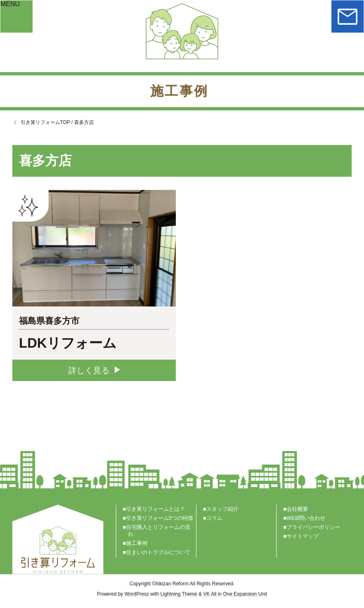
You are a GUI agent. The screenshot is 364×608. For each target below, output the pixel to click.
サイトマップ (303, 536)
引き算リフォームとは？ (155, 509)
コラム (214, 518)
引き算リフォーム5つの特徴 (160, 518)
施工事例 (137, 543)
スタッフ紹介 (222, 509)
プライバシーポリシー (313, 527)
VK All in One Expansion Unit (235, 594)
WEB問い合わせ (306, 518)
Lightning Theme (179, 594)
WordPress (136, 594)
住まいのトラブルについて (158, 552)
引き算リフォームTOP (41, 122)
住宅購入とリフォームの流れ (158, 530)
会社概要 (297, 509)
